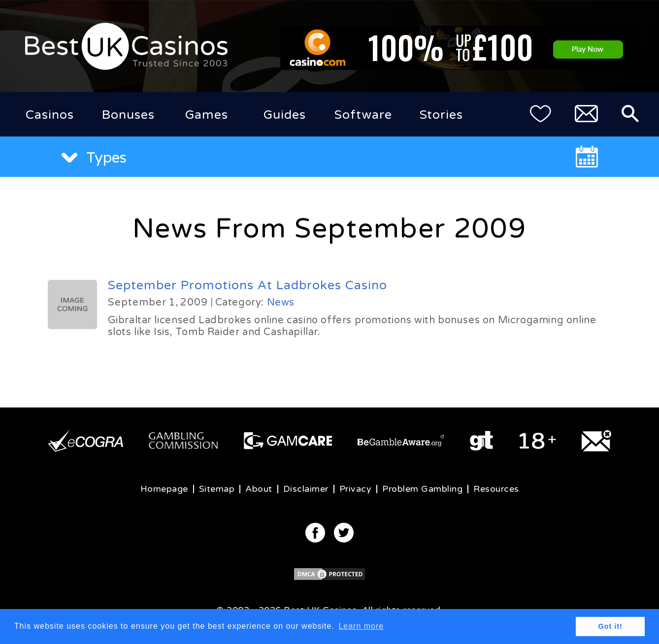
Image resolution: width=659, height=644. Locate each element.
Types (94, 158)
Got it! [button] (610, 626)
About (259, 489)
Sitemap (217, 489)
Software (363, 115)
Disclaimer (306, 489)
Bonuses (128, 115)
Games (207, 115)
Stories (441, 115)
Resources (496, 489)
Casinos (50, 115)
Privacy (356, 489)
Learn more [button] (361, 626)
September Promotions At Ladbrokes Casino (247, 285)
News (281, 303)
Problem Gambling (422, 489)
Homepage (164, 489)
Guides (285, 115)
